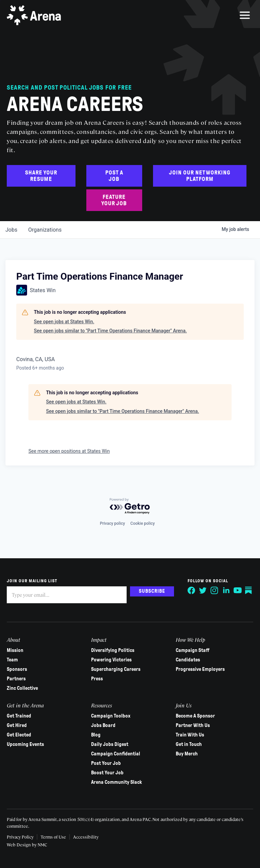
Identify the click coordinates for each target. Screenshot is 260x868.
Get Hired (17, 725)
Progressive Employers (200, 669)
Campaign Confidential (116, 754)
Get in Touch (189, 744)
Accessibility (86, 837)
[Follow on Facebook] (192, 590)
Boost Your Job (107, 773)
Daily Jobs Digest (110, 744)
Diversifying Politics (113, 650)
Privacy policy (112, 523)
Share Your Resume (41, 176)
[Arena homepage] (34, 15)
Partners (16, 679)
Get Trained (19, 716)
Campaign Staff (193, 650)
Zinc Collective (22, 688)
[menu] (245, 15)
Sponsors (17, 669)
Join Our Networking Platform (200, 176)
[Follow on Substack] (249, 590)
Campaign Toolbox (111, 716)
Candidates (188, 660)
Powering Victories (111, 660)
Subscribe (152, 591)
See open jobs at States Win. (64, 322)
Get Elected (19, 735)
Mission (15, 650)
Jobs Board (103, 725)
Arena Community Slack (116, 782)
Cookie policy (143, 523)
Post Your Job (106, 763)
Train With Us (190, 735)
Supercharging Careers (116, 669)
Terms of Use (53, 837)
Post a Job (114, 176)
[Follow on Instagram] (215, 590)
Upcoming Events (25, 744)
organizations (45, 230)
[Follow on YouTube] (238, 590)
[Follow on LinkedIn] (226, 590)
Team (12, 660)
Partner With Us (193, 725)
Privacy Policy (20, 837)
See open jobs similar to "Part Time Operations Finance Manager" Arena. (110, 331)
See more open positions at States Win (69, 451)
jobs (11, 230)
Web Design (19, 844)
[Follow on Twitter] (203, 590)
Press (97, 679)
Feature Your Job (114, 200)
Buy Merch (187, 754)
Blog (96, 735)
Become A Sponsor (195, 716)
